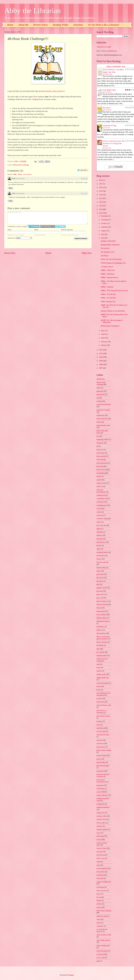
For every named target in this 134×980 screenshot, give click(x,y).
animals (99, 401)
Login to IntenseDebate (33, 226)
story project (101, 872)
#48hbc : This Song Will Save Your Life (114, 291)
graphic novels (101, 588)
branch (99, 476)
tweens (99, 907)
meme (99, 668)
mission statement (103, 683)
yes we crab (100, 958)
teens (98, 894)
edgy (98, 549)
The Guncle (107, 108)
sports (99, 865)
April (103, 334)
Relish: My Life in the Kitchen (111, 259)
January (104, 345)
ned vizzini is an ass (103, 716)
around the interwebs (104, 405)
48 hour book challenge (21, 165)
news (98, 725)
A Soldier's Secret (107, 267)
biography (100, 443)
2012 (101, 350)
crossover (100, 515)
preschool (100, 771)
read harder (100, 789)
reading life (100, 804)
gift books (100, 574)
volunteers (100, 926)
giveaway (100, 581)
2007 (101, 368)
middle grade (101, 674)
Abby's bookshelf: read (116, 66)
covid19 (99, 509)
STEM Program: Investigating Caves (113, 263)
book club (100, 460)
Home (10, 25)
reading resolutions (103, 807)
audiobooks (100, 415)
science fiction (101, 848)
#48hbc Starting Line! (108, 302)
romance (99, 826)
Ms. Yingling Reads (36, 99)
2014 (101, 209)
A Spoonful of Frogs (109, 126)
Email (36, 230)
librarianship (101, 633)
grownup (100, 591)
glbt (98, 584)
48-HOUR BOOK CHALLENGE (51, 91)
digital (99, 529)
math (98, 664)
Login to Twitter (61, 226)
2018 (101, 195)
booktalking (101, 473)
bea (98, 436)
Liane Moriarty (108, 92)
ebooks (99, 546)
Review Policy (41, 25)
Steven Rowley (108, 110)
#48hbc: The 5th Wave (108, 298)
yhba (98, 961)
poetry (99, 759)
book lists (100, 466)
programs (100, 785)
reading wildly (101, 816)
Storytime (78, 25)
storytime (100, 875)
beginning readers (103, 440)
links (98, 649)
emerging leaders (102, 552)
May (103, 331)
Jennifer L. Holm (108, 74)
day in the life (101, 525)
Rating (20, 174)
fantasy (99, 559)
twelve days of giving (104, 911)
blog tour (100, 450)
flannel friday (101, 568)
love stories (100, 652)
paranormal (100, 747)
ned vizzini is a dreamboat (102, 712)
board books (101, 453)
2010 (101, 357)
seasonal (99, 852)
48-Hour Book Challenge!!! (110, 326)
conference (100, 502)
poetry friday (101, 762)
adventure (100, 391)
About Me (23, 25)
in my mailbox (101, 615)
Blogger (71, 975)
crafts (98, 512)
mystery (99, 699)
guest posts (100, 594)
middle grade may (103, 678)
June (103, 238)
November (105, 220)
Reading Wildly (61, 25)
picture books (101, 756)
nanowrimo (100, 702)
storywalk (100, 878)
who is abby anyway (103, 940)
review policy (101, 823)
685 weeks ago (20, 178)
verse (98, 919)
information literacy (103, 621)
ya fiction (100, 954)
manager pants (101, 656)
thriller (99, 901)
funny (98, 571)
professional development (101, 781)
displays (99, 535)
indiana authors (102, 618)
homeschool (101, 611)
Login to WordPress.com (48, 226)
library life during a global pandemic (103, 638)
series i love (101, 858)
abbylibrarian (112, 51)
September (105, 227)
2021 (101, 184)
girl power (100, 578)
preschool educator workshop (103, 775)
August (104, 231)
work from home (102, 951)
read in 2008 (101, 792)
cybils (99, 522)
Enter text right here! (48, 218)
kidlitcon (100, 630)
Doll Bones (104, 256)
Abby (14, 193)
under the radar (102, 916)
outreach (99, 740)
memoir (99, 671)
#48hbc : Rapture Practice (109, 278)
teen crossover (101, 891)
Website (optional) (67, 230)
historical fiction (102, 605)
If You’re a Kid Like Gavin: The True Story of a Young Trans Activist (113, 144)
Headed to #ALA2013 (108, 241)
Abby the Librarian (33, 11)
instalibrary (100, 627)
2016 (101, 202)
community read (102, 499)
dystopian (100, 539)
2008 (101, 365)
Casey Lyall (107, 128)
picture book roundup (104, 750)
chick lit (99, 486)
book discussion (102, 463)
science (99, 840)
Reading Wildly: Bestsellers (110, 245)
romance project (102, 830)
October (104, 223)
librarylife (100, 645)
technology (100, 887)
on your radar (101, 731)
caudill (99, 480)
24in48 (99, 379)
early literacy (101, 542)
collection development (101, 491)
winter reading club (103, 946)
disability (100, 532)
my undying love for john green (103, 694)
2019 (101, 191)
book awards (101, 456)
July (103, 234)
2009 (101, 361)
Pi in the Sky (105, 248)
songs (98, 862)
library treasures (102, 642)
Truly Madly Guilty (109, 90)
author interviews (102, 419)
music (99, 690)
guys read (100, 598)
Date (15, 174)
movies (99, 686)
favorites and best (102, 562)
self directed (101, 855)
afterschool (100, 395)
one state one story (103, 735)
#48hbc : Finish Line (108, 270)
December (105, 216)
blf (97, 446)
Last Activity (27, 174)
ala (97, 398)
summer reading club (104, 882)
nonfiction (100, 728)
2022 (101, 180)
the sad (99, 897)
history (99, 608)
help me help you (102, 601)
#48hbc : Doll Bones (108, 274)
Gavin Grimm (108, 148)
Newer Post (10, 253)
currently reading (102, 519)
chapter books (101, 483)
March (104, 338)
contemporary (101, 505)
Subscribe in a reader (104, 47)
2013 (101, 213)
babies (99, 422)
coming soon (101, 495)
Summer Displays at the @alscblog (113, 311)
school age (100, 836)
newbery (99, 721)
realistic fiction (102, 819)
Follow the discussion (86, 170)
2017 (101, 198)
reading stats (101, 813)
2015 (101, 206)
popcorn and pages (103, 766)
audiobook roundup (103, 410)
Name (9, 230)
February (104, 342)
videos (99, 923)
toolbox (99, 904)
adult (98, 388)
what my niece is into (104, 935)
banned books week (103, 426)
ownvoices (100, 744)
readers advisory (102, 795)
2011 (101, 354)
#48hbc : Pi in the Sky (108, 294)
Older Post (87, 253)
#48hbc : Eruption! (107, 287)
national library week (104, 705)
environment (101, 556)
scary (98, 833)
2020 (101, 187)
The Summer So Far (108, 252)
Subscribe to (20, 238)
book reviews (101, 470)
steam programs (102, 868)
